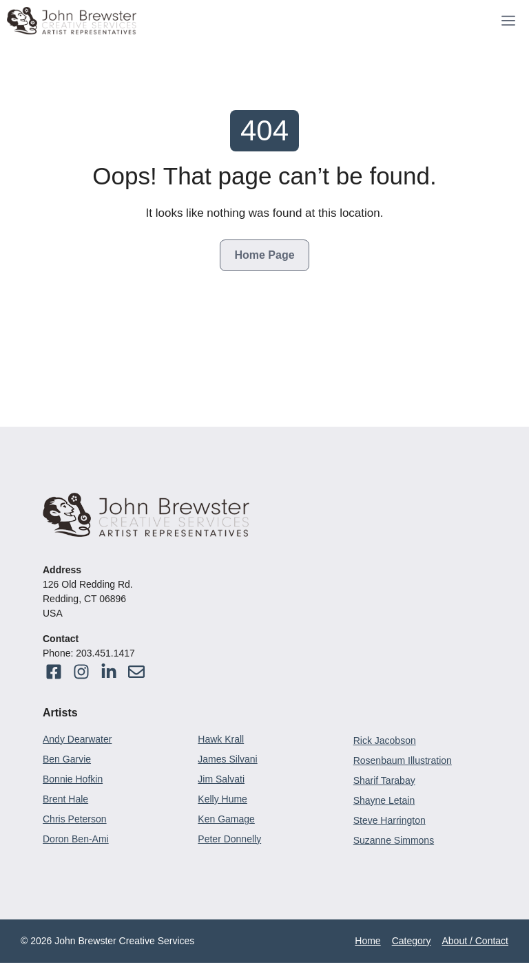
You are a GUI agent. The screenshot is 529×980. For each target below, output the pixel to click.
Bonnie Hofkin (73, 779)
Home (367, 941)
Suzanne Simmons (394, 840)
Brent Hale (65, 799)
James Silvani (227, 759)
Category (412, 941)
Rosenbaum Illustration (403, 760)
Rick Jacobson (385, 741)
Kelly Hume (222, 799)
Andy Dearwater (77, 739)
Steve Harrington (390, 820)
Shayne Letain (384, 800)
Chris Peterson (75, 819)
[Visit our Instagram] (136, 672)
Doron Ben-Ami (76, 839)
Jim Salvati (221, 779)
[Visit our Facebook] (54, 672)
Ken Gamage (226, 819)
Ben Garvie (67, 759)
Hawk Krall (221, 739)
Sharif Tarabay (384, 780)
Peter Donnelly (229, 839)
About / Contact (475, 941)
